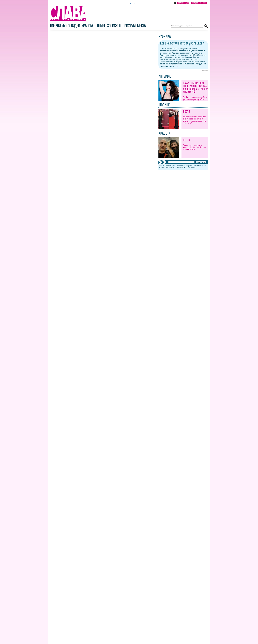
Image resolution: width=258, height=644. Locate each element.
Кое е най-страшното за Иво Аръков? (182, 43)
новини (55, 26)
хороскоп (114, 26)
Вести (186, 111)
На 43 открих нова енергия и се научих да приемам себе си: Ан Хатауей (195, 87)
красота (87, 26)
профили (129, 26)
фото (66, 26)
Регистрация (183, 3)
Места (141, 26)
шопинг (100, 26)
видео (75, 26)
